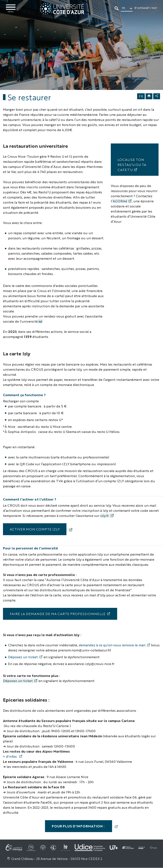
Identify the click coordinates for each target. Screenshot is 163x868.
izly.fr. (105, 516)
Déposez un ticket (23, 657)
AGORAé (120, 201)
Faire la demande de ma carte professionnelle (58, 614)
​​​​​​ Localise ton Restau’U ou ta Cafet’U (132, 165)
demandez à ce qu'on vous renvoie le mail (112, 645)
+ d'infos (10, 756)
